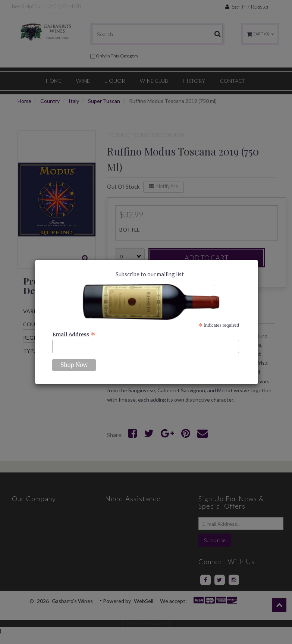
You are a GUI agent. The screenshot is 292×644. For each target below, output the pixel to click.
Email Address (74, 334)
